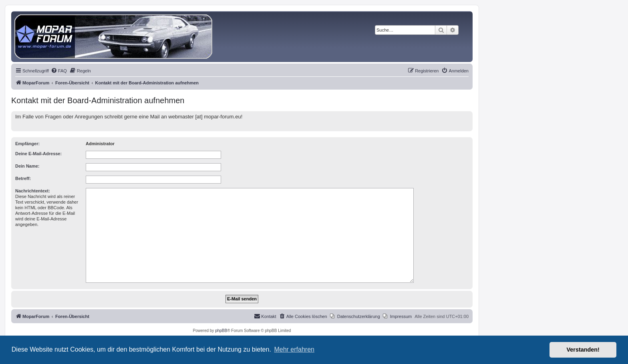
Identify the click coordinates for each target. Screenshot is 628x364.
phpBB (221, 331)
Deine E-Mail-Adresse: (38, 154)
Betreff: (23, 178)
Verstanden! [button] (583, 350)
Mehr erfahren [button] (294, 349)
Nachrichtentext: (33, 191)
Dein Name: (27, 166)
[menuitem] (59, 71)
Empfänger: (27, 144)
